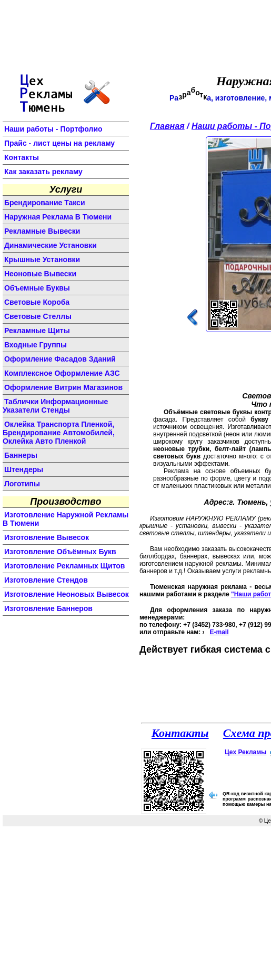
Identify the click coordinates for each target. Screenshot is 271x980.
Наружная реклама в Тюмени (58, 217)
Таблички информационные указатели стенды (55, 406)
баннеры (21, 455)
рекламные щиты (37, 331)
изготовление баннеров (48, 608)
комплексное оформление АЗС (62, 373)
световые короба (37, 302)
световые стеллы (38, 316)
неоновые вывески (40, 274)
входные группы (36, 345)
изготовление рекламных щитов (65, 566)
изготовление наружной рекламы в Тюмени (66, 519)
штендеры (24, 469)
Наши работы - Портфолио (53, 129)
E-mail (219, 632)
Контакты (22, 157)
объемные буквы (37, 288)
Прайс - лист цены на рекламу (59, 143)
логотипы (22, 484)
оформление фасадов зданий (60, 359)
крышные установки (42, 259)
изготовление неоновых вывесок (67, 594)
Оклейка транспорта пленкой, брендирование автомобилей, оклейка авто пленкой (59, 433)
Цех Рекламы (245, 752)
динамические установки (51, 245)
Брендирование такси (45, 203)
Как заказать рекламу (43, 172)
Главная (167, 126)
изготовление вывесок (47, 537)
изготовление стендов (46, 580)
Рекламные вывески (42, 231)
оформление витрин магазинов (63, 387)
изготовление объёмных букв (60, 552)
